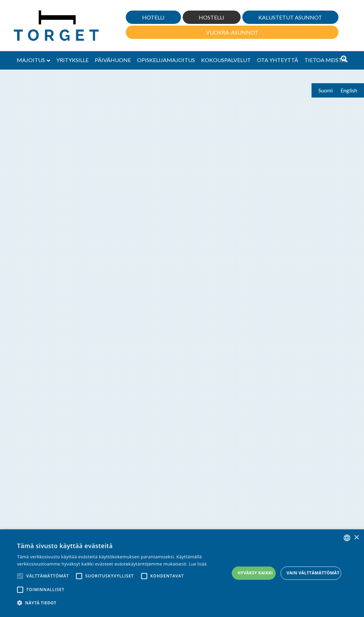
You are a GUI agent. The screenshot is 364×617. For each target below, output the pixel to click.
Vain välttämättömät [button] (313, 573)
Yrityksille (72, 60)
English (349, 90)
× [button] (356, 538)
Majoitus (31, 60)
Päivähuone (113, 60)
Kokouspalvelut (226, 60)
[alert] (182, 573)
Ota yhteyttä (278, 60)
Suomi (325, 90)
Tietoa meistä (325, 60)
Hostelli (211, 17)
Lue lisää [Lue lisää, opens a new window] (198, 564)
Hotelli (153, 17)
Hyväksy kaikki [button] (255, 573)
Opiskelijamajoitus (166, 60)
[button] (123, 603)
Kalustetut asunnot (290, 17)
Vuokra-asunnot (232, 32)
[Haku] (344, 59)
